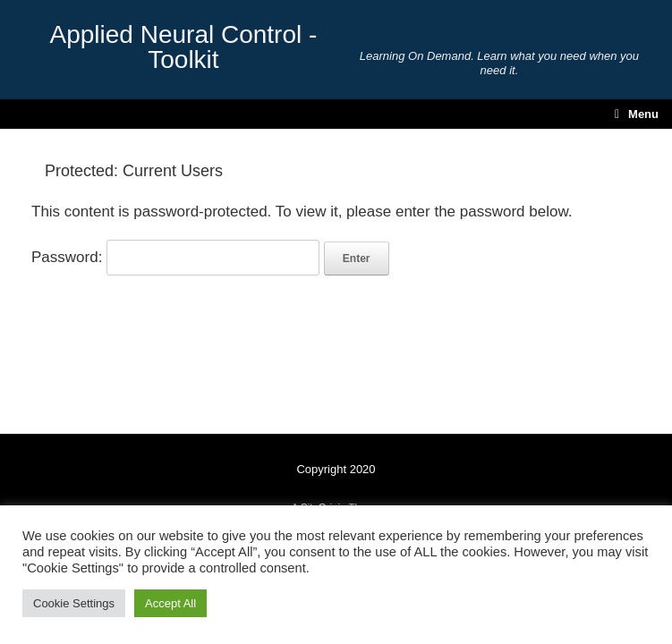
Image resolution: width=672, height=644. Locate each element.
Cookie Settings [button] (74, 603)
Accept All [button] (170, 603)
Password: (175, 257)
